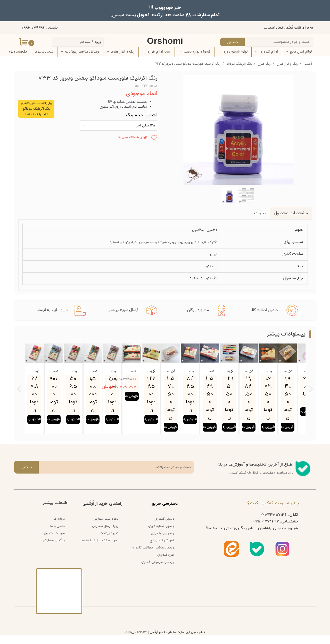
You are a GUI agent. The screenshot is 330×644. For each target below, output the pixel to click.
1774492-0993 (266, 530)
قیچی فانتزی (44, 52)
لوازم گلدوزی (269, 52)
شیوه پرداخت (109, 542)
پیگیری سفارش (54, 549)
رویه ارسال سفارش (105, 535)
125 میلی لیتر (146, 126)
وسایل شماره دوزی (161, 535)
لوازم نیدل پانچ (301, 52)
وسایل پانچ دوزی (162, 542)
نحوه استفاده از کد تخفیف (99, 549)
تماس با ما (57, 535)
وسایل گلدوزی (164, 528)
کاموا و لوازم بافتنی (197, 52)
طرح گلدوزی (166, 564)
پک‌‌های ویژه (18, 52)
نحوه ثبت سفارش (106, 528)
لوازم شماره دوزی (235, 52)
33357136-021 (274, 523)
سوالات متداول (54, 542)
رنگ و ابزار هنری (123, 52)
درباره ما (59, 528)
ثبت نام (85, 42)
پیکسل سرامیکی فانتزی (158, 571)
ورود (98, 42)
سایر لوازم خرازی (159, 52)
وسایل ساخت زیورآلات (82, 52)
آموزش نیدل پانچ (162, 549)
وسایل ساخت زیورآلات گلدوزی (155, 556)
